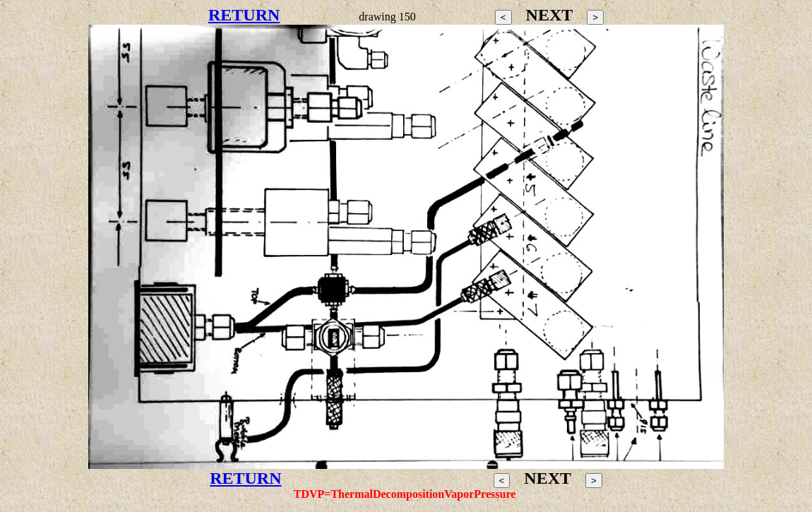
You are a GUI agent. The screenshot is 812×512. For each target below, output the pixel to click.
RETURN (244, 15)
